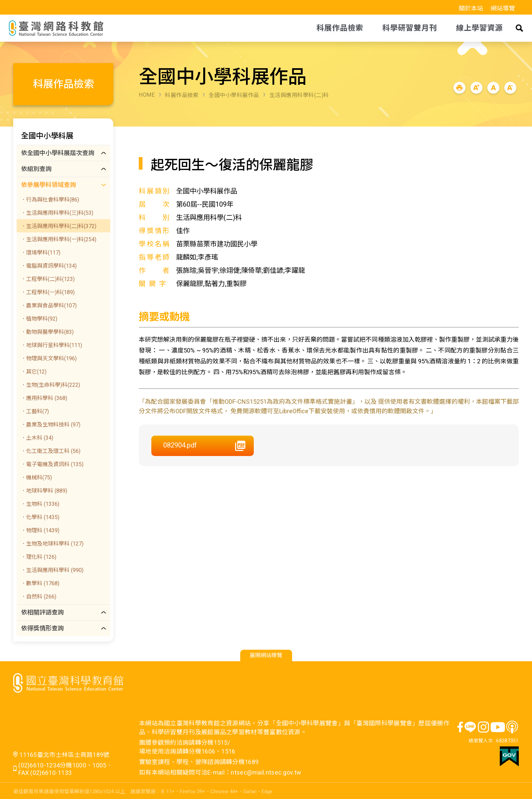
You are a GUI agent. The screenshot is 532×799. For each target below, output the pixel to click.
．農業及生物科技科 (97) (51, 425)
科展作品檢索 (182, 95)
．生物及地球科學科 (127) (52, 544)
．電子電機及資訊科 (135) (52, 464)
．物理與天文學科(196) (49, 358)
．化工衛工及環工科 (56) (51, 451)
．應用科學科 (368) (44, 398)
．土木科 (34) (37, 438)
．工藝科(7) (35, 411)
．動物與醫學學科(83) (47, 332)
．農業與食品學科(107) (49, 306)
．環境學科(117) (41, 253)
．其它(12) (34, 372)
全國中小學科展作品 (234, 95)
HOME (147, 95)
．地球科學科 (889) (44, 491)
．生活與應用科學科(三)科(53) (57, 213)
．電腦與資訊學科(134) (49, 266)
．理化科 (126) (39, 557)
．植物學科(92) (39, 319)
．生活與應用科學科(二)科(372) (59, 226)
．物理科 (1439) (40, 530)
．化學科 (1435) (40, 517)
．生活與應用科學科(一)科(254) (59, 239)
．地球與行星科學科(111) (51, 345)
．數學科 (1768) (40, 583)
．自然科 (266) (39, 597)
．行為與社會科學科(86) (50, 200)
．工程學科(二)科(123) (48, 279)
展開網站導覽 (266, 655)
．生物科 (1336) (40, 504)
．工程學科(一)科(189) (48, 292)
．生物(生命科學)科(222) (50, 385)
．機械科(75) (36, 478)
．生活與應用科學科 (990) (52, 570)
